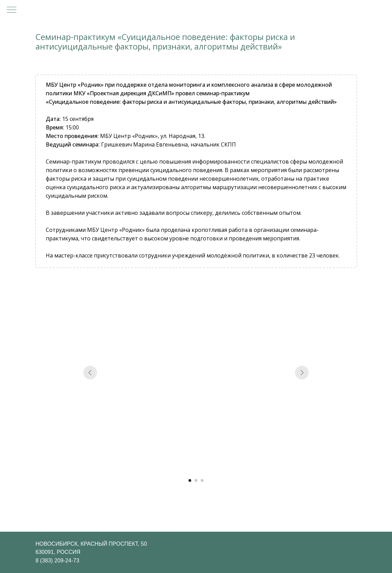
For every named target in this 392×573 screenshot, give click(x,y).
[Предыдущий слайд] (90, 373)
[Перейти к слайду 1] (190, 480)
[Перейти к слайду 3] (202, 480)
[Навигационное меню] (12, 10)
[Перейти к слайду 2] (196, 480)
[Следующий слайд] (302, 373)
